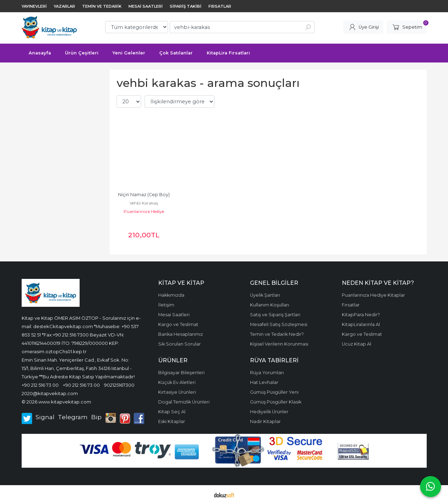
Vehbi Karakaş (144, 203)
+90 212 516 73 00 (40, 385)
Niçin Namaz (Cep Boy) (144, 195)
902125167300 (119, 385)
